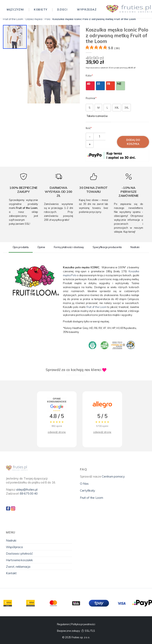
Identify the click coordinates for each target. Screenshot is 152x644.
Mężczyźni (15, 10)
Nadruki (11, 540)
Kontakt (11, 573)
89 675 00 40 (29, 493)
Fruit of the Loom (13, 19)
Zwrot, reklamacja (18, 567)
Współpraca (14, 547)
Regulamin (63, 624)
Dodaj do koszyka (133, 142)
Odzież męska (34, 19)
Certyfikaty (87, 490)
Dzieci (62, 10)
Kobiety (41, 10)
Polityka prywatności (83, 624)
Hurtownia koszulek (19, 560)
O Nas (84, 483)
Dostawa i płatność (19, 553)
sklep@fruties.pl (27, 489)
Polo (47, 19)
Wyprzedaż (87, 10)
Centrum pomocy (113, 476)
